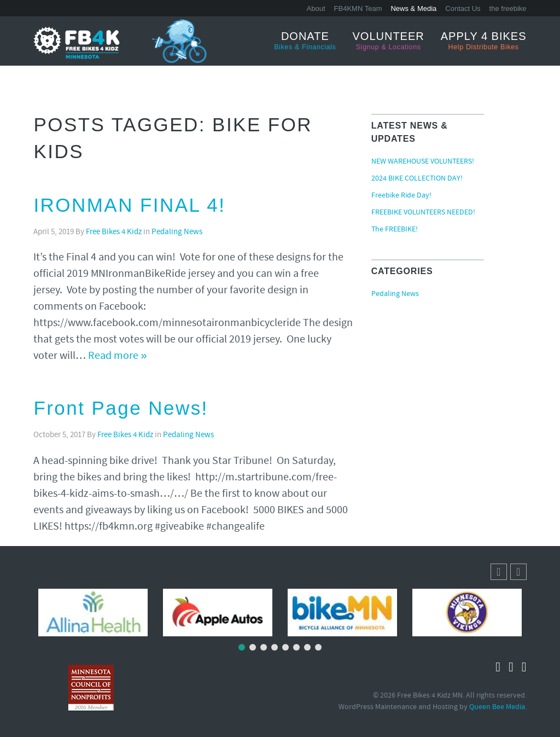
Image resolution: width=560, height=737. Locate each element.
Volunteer (389, 41)
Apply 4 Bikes (484, 41)
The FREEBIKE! (395, 230)
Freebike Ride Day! (401, 196)
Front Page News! (121, 408)
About (316, 8)
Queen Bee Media (497, 707)
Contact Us (463, 8)
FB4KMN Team (358, 8)
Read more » (117, 356)
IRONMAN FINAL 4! (129, 205)
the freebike (508, 8)
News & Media (413, 8)
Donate (305, 41)
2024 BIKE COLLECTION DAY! (417, 179)
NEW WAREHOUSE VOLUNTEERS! (423, 162)
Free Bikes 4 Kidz (114, 232)
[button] (518, 572)
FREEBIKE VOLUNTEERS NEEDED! (423, 213)
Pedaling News (177, 232)
